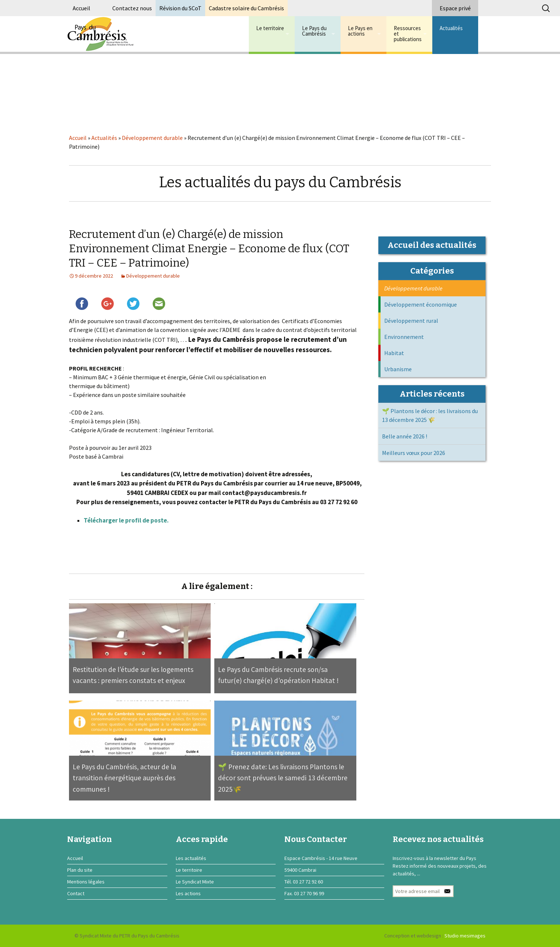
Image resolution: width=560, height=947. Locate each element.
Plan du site (80, 870)
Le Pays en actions (360, 31)
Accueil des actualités (432, 245)
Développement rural (411, 321)
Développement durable (152, 138)
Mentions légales (86, 882)
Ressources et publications (408, 34)
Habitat (394, 353)
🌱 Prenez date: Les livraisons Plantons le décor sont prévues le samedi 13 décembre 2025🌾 (283, 778)
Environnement (404, 337)
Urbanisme (398, 369)
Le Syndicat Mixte (195, 882)
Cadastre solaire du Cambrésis (246, 8)
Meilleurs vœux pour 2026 (414, 453)
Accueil (81, 8)
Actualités (451, 28)
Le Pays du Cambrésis (314, 31)
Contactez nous (132, 8)
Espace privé (455, 8)
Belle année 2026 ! (405, 436)
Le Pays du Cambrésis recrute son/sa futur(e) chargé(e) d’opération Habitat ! (278, 675)
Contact (76, 893)
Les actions (188, 893)
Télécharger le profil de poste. (126, 520)
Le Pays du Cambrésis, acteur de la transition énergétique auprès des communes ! (124, 778)
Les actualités (191, 858)
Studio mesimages (465, 936)
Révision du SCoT (180, 8)
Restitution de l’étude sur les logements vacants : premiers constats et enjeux (133, 675)
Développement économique (421, 304)
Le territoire (270, 28)
